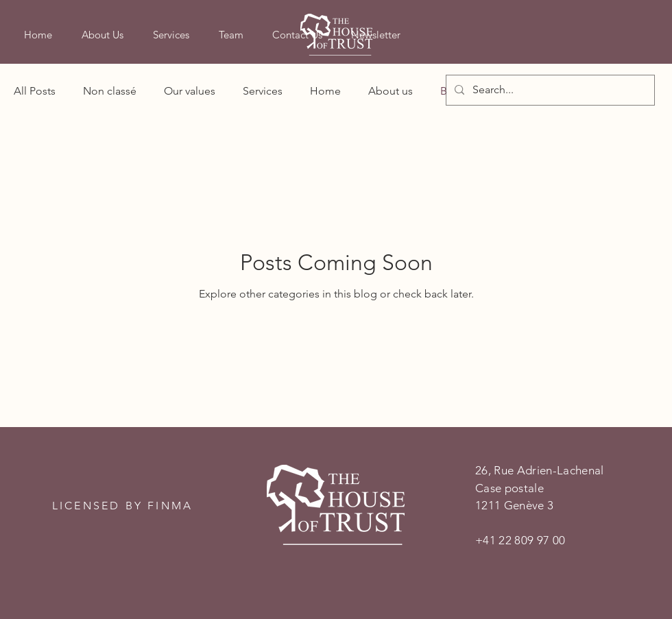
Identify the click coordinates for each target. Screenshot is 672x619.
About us (391, 91)
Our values (190, 91)
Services (263, 91)
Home (325, 91)
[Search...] (549, 90)
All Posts (35, 91)
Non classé (110, 91)
